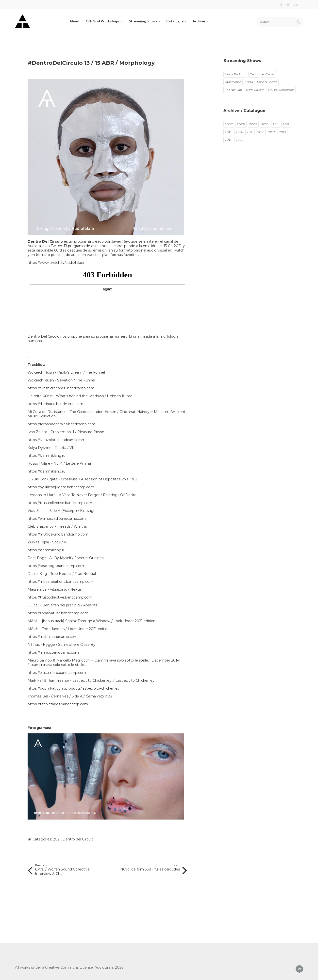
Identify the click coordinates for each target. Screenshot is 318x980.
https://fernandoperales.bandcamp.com (61, 424)
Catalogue (176, 21)
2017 (272, 132)
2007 (229, 124)
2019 (228, 140)
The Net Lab (233, 90)
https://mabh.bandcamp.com (53, 637)
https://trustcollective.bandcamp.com (60, 503)
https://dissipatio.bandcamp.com (55, 404)
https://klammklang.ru (47, 456)
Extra (249, 82)
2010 (265, 124)
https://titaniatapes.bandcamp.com (58, 704)
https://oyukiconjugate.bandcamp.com (61, 487)
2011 (276, 124)
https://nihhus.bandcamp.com (53, 652)
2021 (57, 839)
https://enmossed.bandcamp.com (57, 519)
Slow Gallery (255, 90)
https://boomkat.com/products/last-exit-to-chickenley (74, 688)
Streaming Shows (145, 21)
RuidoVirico (233, 82)
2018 (283, 132)
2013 (228, 132)
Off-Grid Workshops (104, 21)
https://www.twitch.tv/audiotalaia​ (56, 263)
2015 (250, 132)
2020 (240, 140)
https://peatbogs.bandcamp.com (56, 566)
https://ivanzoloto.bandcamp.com (57, 440)
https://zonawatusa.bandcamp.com (58, 613)
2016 (261, 132)
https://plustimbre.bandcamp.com (57, 673)
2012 (286, 124)
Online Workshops (281, 90)
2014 (239, 132)
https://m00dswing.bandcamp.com (58, 534)
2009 (253, 124)
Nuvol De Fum (235, 74)
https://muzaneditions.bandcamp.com (60, 582)
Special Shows (267, 82)
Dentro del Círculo (78, 839)
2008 (241, 124)
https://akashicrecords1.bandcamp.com (61, 388)
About (75, 21)
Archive (200, 21)
